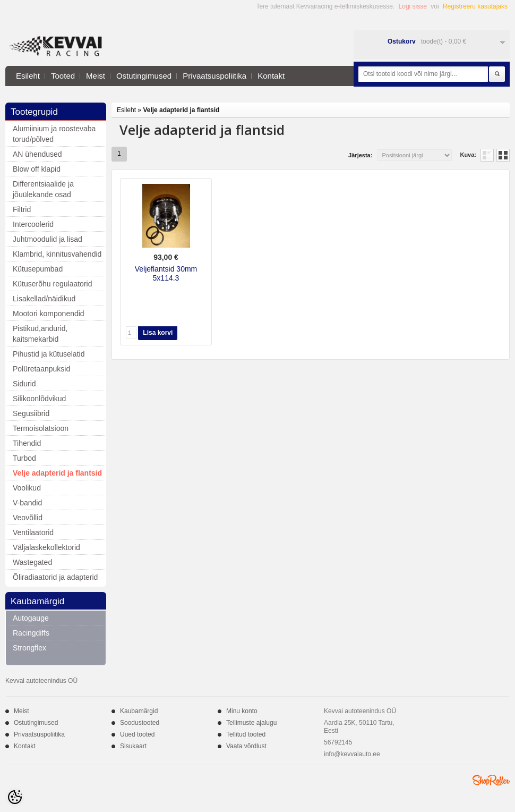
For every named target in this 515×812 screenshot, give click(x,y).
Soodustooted (140, 723)
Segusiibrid (31, 413)
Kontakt (271, 76)
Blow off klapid (37, 169)
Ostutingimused (144, 76)
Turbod (24, 458)
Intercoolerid (33, 224)
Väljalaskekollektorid (46, 547)
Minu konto (242, 711)
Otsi (497, 74)
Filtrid (22, 209)
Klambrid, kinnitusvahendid (57, 254)
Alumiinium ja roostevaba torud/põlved (54, 134)
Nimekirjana (487, 155)
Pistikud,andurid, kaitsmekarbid (40, 334)
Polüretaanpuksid (41, 369)
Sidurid (24, 384)
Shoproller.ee (491, 780)
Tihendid (27, 443)
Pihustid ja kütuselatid (49, 354)
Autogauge (31, 618)
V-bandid (27, 503)
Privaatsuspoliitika (214, 76)
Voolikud (27, 488)
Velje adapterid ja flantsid (57, 473)
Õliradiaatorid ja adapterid (55, 577)
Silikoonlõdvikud (39, 399)
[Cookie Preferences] (15, 797)
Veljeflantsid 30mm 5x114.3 (166, 273)
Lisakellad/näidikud (44, 299)
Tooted (63, 76)
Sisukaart (133, 746)
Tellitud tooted (246, 734)
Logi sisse (413, 6)
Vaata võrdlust (246, 746)
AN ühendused (37, 154)
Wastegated (32, 562)
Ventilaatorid (33, 532)
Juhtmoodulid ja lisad (48, 239)
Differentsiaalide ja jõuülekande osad (43, 189)
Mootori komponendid (49, 314)
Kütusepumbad (38, 269)
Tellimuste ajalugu (251, 723)
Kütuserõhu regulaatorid (52, 284)
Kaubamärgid (139, 711)
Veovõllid (28, 518)
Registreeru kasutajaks (475, 6)
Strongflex (29, 648)
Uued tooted (137, 734)
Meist (96, 76)
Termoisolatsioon (41, 428)
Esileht (28, 76)
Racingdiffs (31, 633)
